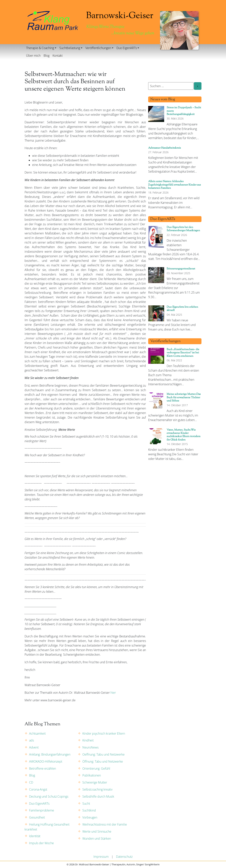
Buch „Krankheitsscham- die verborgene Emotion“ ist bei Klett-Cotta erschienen (183, 353)
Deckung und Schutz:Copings (49, 796)
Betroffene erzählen (43, 768)
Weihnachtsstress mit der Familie (105, 824)
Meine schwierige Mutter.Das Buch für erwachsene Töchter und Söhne (184, 397)
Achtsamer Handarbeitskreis (165, 148)
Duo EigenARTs (127, 48)
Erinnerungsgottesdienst (181, 269)
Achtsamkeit (37, 733)
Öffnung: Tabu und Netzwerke (103, 761)
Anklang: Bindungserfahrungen (50, 754)
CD (31, 782)
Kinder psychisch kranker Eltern (104, 733)
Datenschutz (124, 857)
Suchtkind (89, 810)
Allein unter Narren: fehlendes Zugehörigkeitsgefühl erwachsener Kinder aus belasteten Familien (175, 185)
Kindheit (88, 740)
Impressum (101, 857)
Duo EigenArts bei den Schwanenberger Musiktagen (183, 229)
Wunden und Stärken (97, 839)
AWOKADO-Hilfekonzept (46, 761)
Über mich (33, 56)
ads (31, 740)
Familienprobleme (42, 810)
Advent (34, 747)
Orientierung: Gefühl (96, 768)
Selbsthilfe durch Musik (98, 796)
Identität (35, 836)
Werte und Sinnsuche (97, 831)
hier (113, 693)
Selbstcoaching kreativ (97, 789)
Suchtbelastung (70, 48)
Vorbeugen (90, 817)
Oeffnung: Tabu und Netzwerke (103, 754)
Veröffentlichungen (98, 48)
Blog (47, 56)
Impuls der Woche (41, 843)
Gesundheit (37, 817)
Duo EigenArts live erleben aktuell (182, 309)
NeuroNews (90, 747)
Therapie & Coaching (40, 48)
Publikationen (92, 775)
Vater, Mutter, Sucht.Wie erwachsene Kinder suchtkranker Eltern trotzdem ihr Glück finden (184, 435)
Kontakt (58, 56)
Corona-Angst (38, 789)
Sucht (86, 803)
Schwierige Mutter (95, 782)
